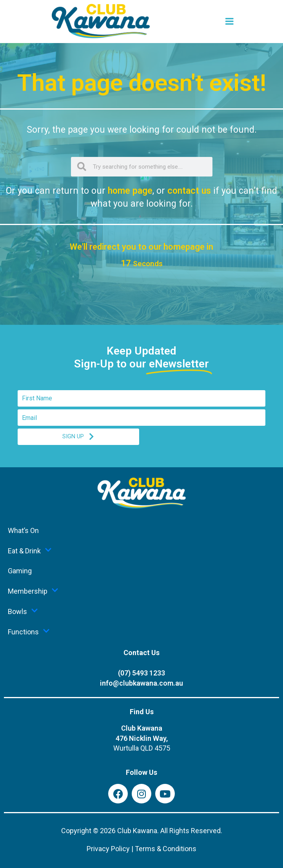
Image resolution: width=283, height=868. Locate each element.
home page (130, 191)
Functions (29, 632)
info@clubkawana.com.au (141, 683)
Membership (33, 591)
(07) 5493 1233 (141, 673)
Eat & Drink (30, 551)
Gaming (20, 571)
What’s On (23, 530)
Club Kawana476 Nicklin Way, (142, 738)
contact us (189, 191)
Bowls (23, 611)
